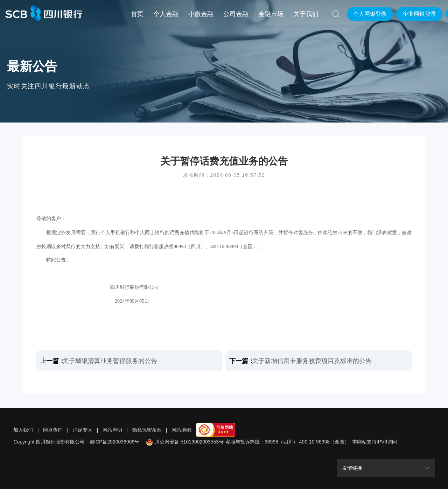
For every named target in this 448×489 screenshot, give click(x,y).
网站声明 (112, 430)
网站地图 (181, 430)
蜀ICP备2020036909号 (114, 442)
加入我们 (23, 430)
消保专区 (83, 430)
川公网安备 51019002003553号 (184, 442)
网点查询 (53, 430)
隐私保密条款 (147, 430)
